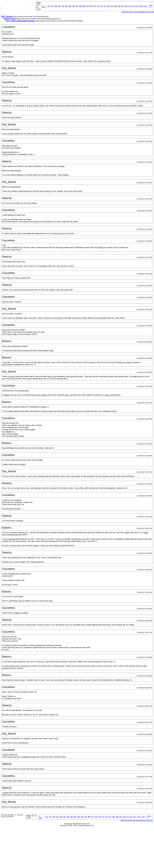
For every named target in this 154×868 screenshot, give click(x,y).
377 (112, 6)
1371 (145, 6)
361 (66, 6)
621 (133, 6)
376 (109, 6)
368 (80, 6)
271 (52, 6)
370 (87, 6)
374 (101, 6)
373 (98, 6)
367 (77, 6)
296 (56, 6)
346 (63, 6)
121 (49, 6)
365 (70, 6)
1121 (141, 6)
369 (84, 6)
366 (73, 6)
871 (137, 6)
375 (105, 6)
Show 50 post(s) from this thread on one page (138, 12)
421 (123, 6)
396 (119, 6)
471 (130, 6)
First (43, 6)
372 (95, 6)
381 (116, 6)
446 (126, 6)
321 (59, 6)
